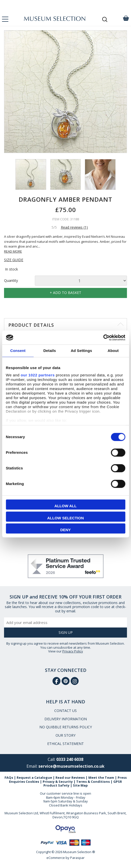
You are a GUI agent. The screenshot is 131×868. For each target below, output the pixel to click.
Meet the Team (101, 777)
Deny (66, 530)
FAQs (9, 777)
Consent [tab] (18, 351)
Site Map (80, 785)
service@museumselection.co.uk (71, 766)
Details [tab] (50, 351)
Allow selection (65, 518)
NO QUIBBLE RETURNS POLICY (66, 727)
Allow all (66, 506)
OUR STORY (65, 735)
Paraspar (77, 858)
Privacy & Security (58, 782)
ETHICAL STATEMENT (65, 744)
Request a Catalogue (34, 777)
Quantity (11, 281)
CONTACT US (65, 711)
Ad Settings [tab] (81, 351)
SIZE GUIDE (14, 260)
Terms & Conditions (93, 782)
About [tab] (113, 351)
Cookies (32, 782)
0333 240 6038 (70, 759)
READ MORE (13, 251)
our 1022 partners (38, 375)
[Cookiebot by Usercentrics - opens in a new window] (103, 338)
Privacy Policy (73, 651)
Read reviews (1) (74, 227)
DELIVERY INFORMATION (66, 719)
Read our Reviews (70, 777)
